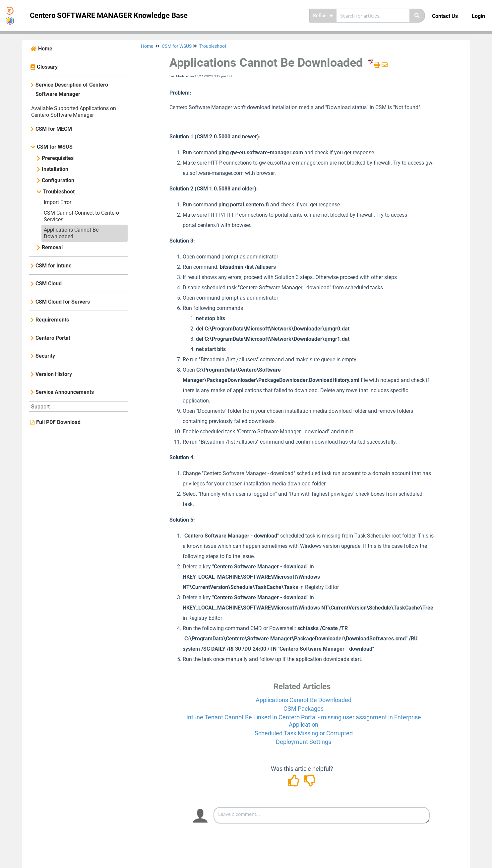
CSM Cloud (49, 284)
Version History (54, 374)
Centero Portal (53, 338)
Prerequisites (58, 158)
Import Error (58, 202)
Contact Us (445, 16)
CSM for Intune (54, 266)
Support (40, 407)
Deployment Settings (304, 742)
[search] (373, 16)
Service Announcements (65, 392)
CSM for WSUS (55, 147)
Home (45, 49)
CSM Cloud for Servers (63, 302)
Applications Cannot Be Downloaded (71, 233)
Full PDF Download (58, 422)
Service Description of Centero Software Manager (72, 89)
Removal (52, 247)
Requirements (52, 320)
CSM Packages (304, 709)
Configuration (58, 180)
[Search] (417, 16)
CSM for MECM (54, 129)
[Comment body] (322, 815)
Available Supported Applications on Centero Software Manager (74, 112)
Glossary (47, 67)
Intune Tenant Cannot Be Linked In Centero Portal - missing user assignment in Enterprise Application (304, 721)
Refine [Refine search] (323, 16)
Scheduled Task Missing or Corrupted (304, 733)
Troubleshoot (59, 192)
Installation (55, 169)
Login (478, 16)
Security (45, 356)
